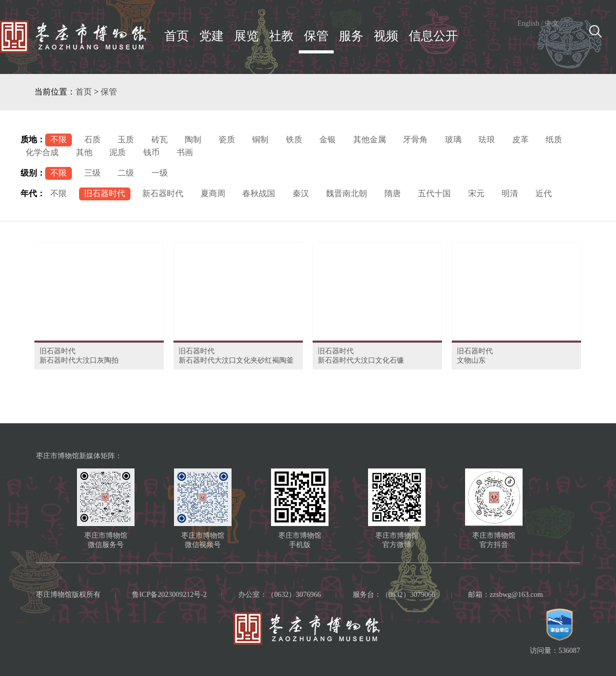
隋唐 (393, 193)
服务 (351, 36)
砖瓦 (160, 139)
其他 (84, 152)
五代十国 (434, 193)
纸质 (554, 139)
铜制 (260, 139)
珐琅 (487, 139)
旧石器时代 (105, 193)
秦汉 (301, 193)
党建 (211, 36)
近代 (544, 193)
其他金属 (370, 139)
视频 (386, 36)
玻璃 (453, 139)
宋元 (476, 193)
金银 (328, 139)
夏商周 (213, 193)
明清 (510, 193)
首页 (177, 36)
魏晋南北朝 (346, 193)
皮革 (521, 139)
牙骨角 (415, 139)
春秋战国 (259, 193)
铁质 (294, 139)
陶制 (193, 139)
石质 (92, 139)
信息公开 (433, 36)
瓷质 (227, 139)
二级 (126, 173)
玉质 (126, 139)
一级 (160, 173)
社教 (281, 36)
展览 (246, 36)
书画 (185, 152)
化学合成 (42, 152)
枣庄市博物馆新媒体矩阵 (75, 456)
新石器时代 (163, 193)
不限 (59, 139)
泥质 (118, 152)
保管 (316, 36)
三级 (92, 173)
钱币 (151, 152)
